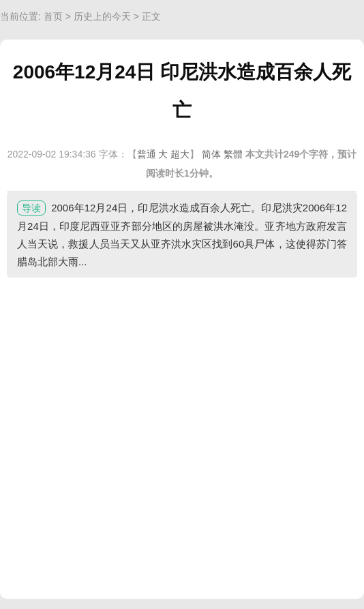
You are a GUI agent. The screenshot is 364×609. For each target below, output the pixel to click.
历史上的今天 (102, 16)
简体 (211, 154)
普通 (147, 154)
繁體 (233, 154)
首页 (53, 16)
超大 (180, 154)
